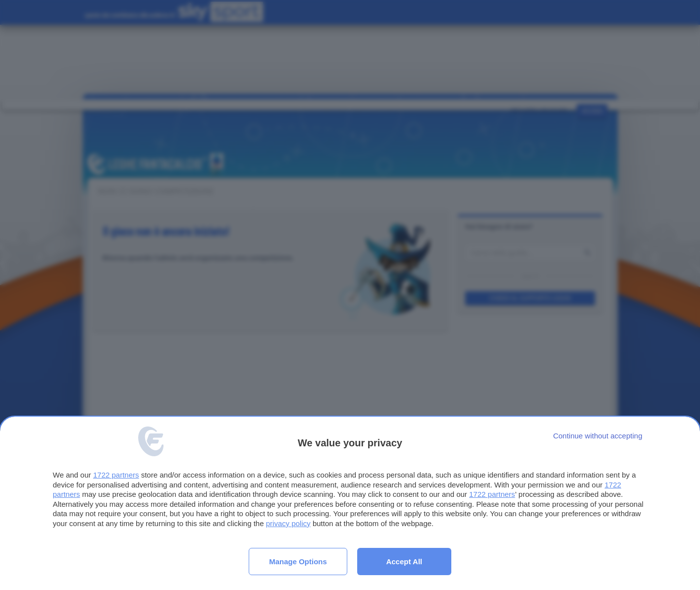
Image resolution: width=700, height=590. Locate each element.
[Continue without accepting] (597, 436)
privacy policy (288, 523)
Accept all (404, 562)
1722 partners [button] (116, 475)
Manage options (298, 562)
